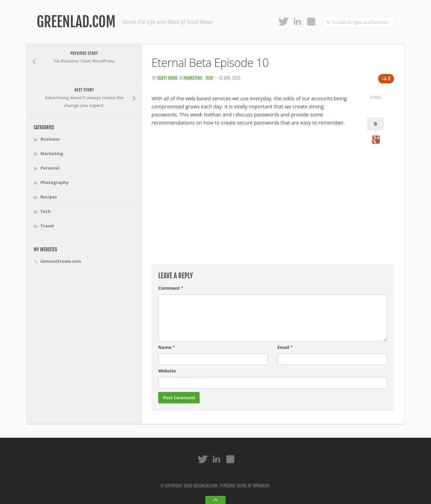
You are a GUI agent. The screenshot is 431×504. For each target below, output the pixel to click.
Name (167, 347)
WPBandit (261, 486)
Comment (171, 288)
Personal (50, 168)
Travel (47, 226)
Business (50, 139)
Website (167, 371)
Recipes (49, 197)
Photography (55, 182)
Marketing (193, 78)
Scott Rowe (167, 78)
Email (285, 347)
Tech (209, 78)
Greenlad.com (76, 22)
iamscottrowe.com (61, 261)
